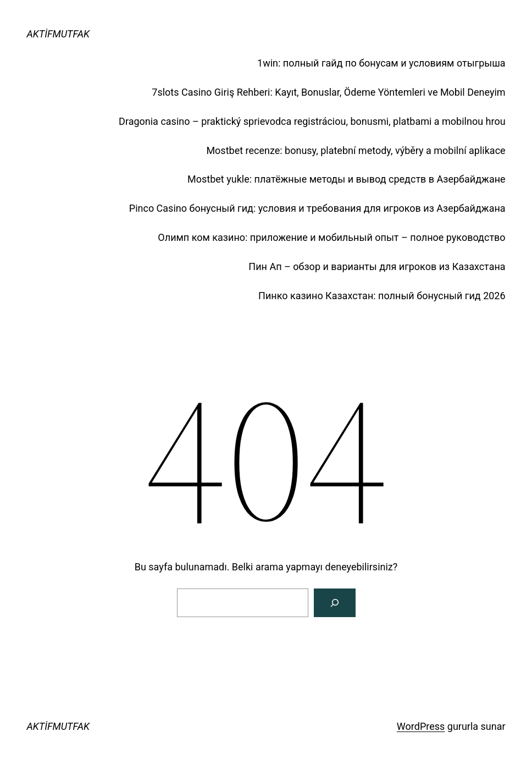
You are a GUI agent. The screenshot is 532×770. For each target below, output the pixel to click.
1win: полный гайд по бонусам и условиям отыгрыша (381, 63)
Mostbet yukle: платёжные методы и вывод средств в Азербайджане (347, 179)
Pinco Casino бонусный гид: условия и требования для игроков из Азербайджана (317, 208)
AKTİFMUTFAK (58, 34)
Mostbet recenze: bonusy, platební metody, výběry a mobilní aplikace (356, 150)
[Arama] (335, 603)
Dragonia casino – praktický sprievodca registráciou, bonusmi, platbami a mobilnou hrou (312, 121)
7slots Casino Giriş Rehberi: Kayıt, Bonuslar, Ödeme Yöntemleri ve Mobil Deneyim (328, 92)
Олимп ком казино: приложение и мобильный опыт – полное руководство (331, 237)
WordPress (421, 726)
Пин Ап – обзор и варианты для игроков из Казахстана (377, 266)
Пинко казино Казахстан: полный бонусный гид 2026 (382, 296)
